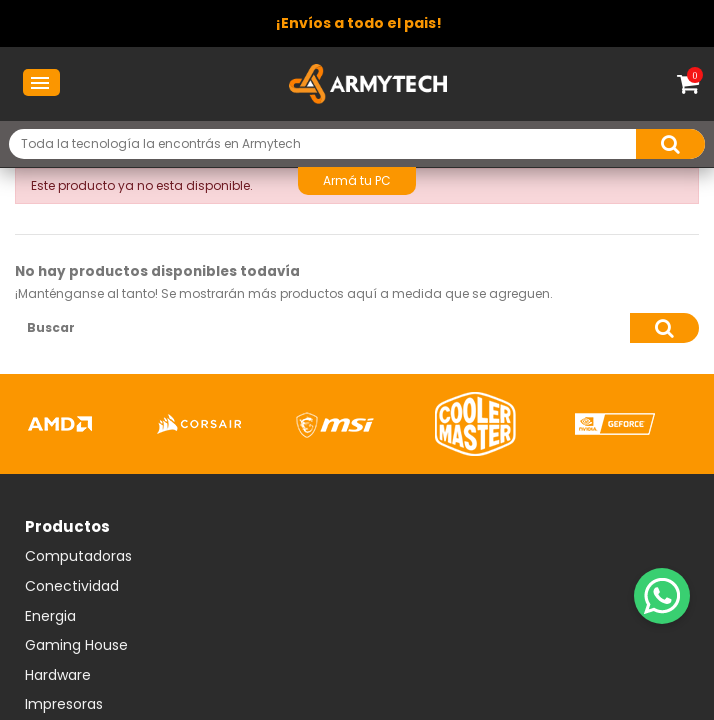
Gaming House (76, 646)
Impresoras (64, 705)
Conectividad (72, 587)
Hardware (58, 676)
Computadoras (78, 557)
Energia (50, 617)
